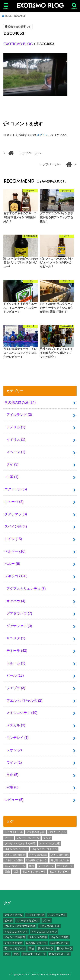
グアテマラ (16, 514)
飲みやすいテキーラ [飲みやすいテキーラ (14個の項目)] (34, 872)
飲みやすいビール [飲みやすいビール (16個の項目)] (60, 872)
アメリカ (16, 427)
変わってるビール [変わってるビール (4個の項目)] (15, 866)
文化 (12, 775)
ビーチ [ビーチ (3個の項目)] (9, 838)
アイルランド (19, 415)
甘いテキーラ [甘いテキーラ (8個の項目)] (65, 866)
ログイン (42, 135)
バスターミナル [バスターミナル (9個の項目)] (57, 832)
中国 (12, 477)
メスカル (16, 725)
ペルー (12, 564)
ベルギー (15, 551)
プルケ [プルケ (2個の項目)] (47, 838)
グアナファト (19, 626)
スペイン (16, 452)
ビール (15, 675)
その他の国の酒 (20, 402)
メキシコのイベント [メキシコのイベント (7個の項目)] (16, 849)
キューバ (14, 502)
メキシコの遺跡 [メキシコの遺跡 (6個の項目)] (14, 860)
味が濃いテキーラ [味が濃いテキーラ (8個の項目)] (37, 860)
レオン (14, 750)
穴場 (12, 787)
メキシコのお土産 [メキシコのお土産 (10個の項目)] (49, 843)
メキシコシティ (22, 713)
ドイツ (13, 539)
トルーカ (16, 663)
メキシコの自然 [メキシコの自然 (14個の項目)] (60, 855)
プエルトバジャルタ (24, 700)
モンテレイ (18, 738)
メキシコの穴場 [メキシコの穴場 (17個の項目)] (38, 855)
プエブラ (16, 688)
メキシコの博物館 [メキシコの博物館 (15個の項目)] (15, 855)
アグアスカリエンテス (26, 589)
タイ (12, 464)
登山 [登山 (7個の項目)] (7, 872)
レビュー (14, 800)
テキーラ (17, 651)
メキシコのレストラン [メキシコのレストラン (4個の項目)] (44, 849)
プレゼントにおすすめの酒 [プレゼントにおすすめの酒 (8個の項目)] (20, 843)
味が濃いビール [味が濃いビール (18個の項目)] (60, 860)
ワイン (14, 762)
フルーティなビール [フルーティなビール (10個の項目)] (28, 838)
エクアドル (16, 489)
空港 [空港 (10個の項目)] (16, 872)
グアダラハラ (19, 613)
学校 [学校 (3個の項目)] (32, 866)
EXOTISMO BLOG (40, 6)
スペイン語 (16, 526)
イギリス (16, 440)
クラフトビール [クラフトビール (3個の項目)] (14, 832)
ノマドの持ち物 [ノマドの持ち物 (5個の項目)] (35, 832)
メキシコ (16, 576)
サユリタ (16, 638)
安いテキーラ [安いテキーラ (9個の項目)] (46, 866)
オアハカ (16, 601)
